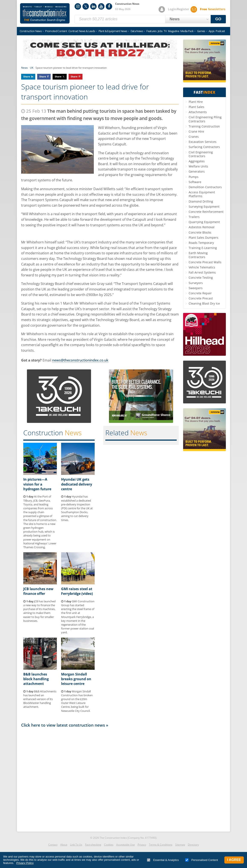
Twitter (86, 6)
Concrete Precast (201, 298)
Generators (197, 171)
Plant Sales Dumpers (204, 238)
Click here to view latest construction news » (65, 725)
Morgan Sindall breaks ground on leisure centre (76, 679)
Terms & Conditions (161, 845)
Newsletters (213, 9)
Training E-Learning (203, 248)
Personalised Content (202, 860)
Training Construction (204, 126)
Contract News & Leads (82, 31)
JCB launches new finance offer (38, 591)
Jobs (160, 31)
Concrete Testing (201, 278)
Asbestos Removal (202, 227)
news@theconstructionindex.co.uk (80, 360)
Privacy (142, 845)
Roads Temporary (201, 243)
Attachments (198, 112)
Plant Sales (196, 107)
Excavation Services (203, 142)
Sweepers (196, 288)
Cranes (194, 137)
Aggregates (197, 161)
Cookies (109, 845)
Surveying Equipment (204, 207)
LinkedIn (93, 6)
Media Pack (187, 31)
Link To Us (76, 845)
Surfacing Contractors (204, 147)
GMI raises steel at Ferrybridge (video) (77, 591)
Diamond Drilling (201, 201)
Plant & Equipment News (113, 31)
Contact (53, 845)
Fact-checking (93, 845)
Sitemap (180, 845)
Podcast (220, 31)
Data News (137, 31)
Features (151, 31)
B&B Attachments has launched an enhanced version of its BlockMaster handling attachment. (40, 699)
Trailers (194, 217)
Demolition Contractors (205, 187)
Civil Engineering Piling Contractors (205, 119)
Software (195, 182)
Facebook (109, 6)
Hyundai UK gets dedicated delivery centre (77, 484)
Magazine (173, 31)
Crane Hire (196, 131)
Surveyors (196, 283)
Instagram (78, 6)
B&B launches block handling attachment (36, 679)
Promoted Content (56, 31)
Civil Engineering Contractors (201, 154)
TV (165, 31)
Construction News (31, 31)
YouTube (101, 6)
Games (201, 31)
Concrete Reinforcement (206, 212)
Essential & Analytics (163, 860)
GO (218, 19)
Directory (193, 845)
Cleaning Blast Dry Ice (204, 303)
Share (27, 76)
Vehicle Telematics (202, 267)
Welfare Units (198, 166)
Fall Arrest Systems (202, 272)
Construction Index (45, 13)
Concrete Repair (200, 293)
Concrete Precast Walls (205, 262)
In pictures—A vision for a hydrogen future (37, 484)
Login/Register (179, 9)
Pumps (194, 177)
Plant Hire (196, 102)
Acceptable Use (126, 845)
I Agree (234, 860)
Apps (211, 31)
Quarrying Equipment (204, 222)
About (64, 845)
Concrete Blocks (200, 232)
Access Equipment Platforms (202, 194)
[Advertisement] (100, 778)
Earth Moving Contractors (198, 255)
